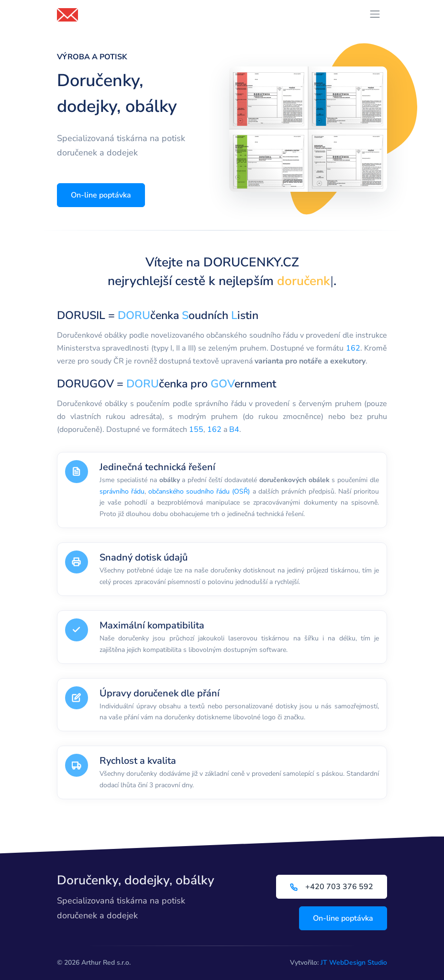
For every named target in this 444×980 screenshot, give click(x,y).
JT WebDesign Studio (354, 963)
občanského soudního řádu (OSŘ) (199, 491)
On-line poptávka (101, 195)
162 (353, 348)
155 (196, 429)
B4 (234, 429)
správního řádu (122, 491)
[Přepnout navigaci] (375, 14)
